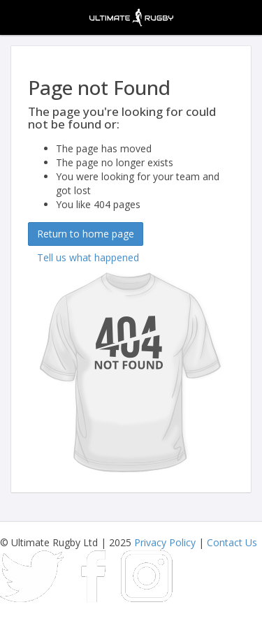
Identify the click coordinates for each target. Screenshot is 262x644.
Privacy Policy (165, 542)
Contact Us (232, 542)
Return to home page (86, 234)
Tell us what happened (88, 257)
